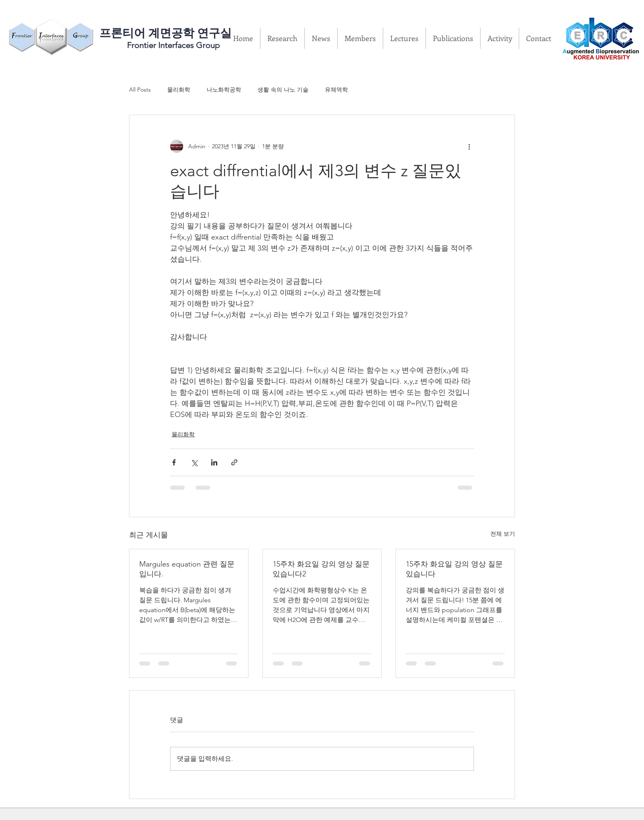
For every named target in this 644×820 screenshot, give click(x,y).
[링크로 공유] (234, 462)
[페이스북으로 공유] (174, 462)
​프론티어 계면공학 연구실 (166, 33)
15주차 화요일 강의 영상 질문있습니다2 (321, 569)
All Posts (140, 90)
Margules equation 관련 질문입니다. (187, 569)
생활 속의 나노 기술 (283, 90)
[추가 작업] (469, 146)
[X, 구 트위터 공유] (194, 462)
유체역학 (336, 90)
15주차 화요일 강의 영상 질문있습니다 (454, 569)
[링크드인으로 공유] (214, 462)
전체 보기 (503, 534)
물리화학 (179, 90)
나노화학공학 (224, 90)
